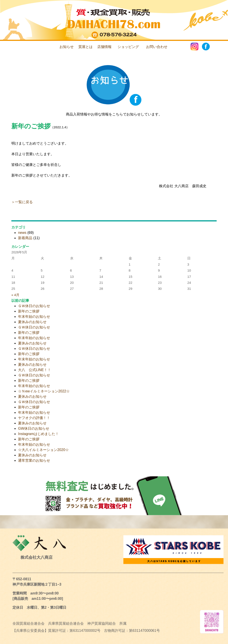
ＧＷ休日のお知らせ (34, 306)
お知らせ (67, 47)
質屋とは (85, 47)
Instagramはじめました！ (38, 434)
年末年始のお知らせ (34, 317)
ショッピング (128, 47)
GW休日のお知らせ (34, 428)
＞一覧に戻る (22, 202)
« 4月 (15, 295)
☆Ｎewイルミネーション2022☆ (44, 391)
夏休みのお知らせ (32, 322)
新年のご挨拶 (31, 126)
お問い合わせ (157, 47)
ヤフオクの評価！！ (34, 418)
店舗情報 (104, 47)
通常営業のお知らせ (34, 460)
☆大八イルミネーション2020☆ (43, 450)
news (22, 233)
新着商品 (25, 238)
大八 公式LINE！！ (35, 370)
